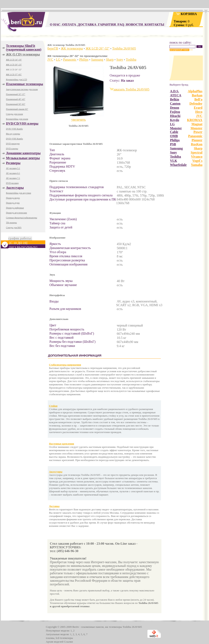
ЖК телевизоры (72, 48)
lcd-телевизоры (64, 638)
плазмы (50, 638)
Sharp (110, 60)
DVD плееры (12, 149)
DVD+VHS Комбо (14, 139)
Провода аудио (13, 203)
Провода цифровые (15, 208)
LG (58, 60)
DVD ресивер (12, 183)
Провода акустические (16, 213)
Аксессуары (56, 472)
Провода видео (13, 198)
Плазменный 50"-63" (16, 104)
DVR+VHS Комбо (14, 129)
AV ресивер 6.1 (13, 173)
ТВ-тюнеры (11, 223)
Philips (84, 60)
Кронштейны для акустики (19, 193)
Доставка (54, 506)
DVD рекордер (13, 144)
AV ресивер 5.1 (13, 168)
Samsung (97, 60)
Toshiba (131, 60)
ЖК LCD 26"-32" (14, 70)
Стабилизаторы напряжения (65, 365)
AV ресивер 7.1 (13, 178)
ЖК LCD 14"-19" (14, 60)
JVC (50, 60)
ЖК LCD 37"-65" (14, 75)
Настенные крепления (62, 444)
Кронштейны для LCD (16, 79)
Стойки (53, 406)
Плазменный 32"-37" (16, 94)
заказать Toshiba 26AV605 (131, 89)
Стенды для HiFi (14, 228)
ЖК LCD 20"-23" (14, 65)
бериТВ (53, 48)
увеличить (78, 120)
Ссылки (68, 642)
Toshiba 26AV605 (124, 48)
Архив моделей (55, 642)
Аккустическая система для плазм (22, 89)
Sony (120, 60)
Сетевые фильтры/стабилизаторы (22, 218)
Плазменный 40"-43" (16, 99)
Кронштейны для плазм (17, 119)
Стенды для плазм (14, 114)
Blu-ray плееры (13, 134)
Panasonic (70, 60)
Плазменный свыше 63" (17, 109)
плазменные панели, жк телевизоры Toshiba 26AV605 (112, 627)
